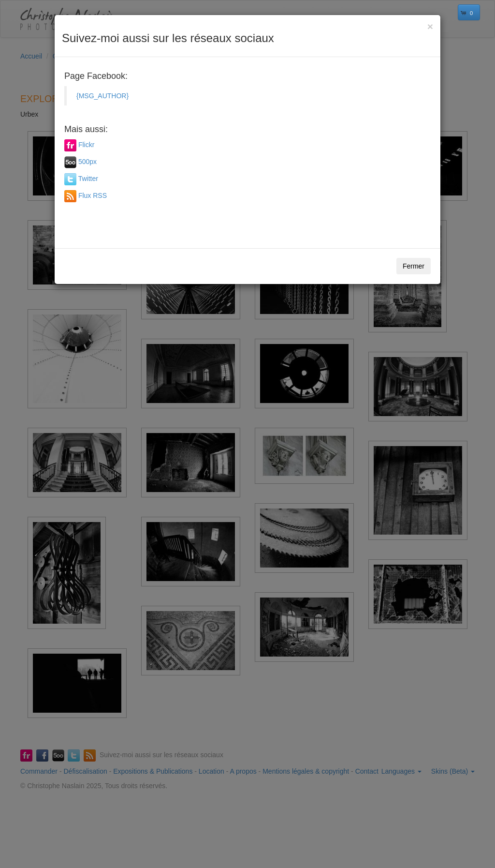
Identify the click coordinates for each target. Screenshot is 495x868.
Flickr (86, 145)
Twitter (88, 179)
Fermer (414, 266)
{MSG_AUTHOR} (102, 96)
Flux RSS (93, 195)
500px (87, 162)
